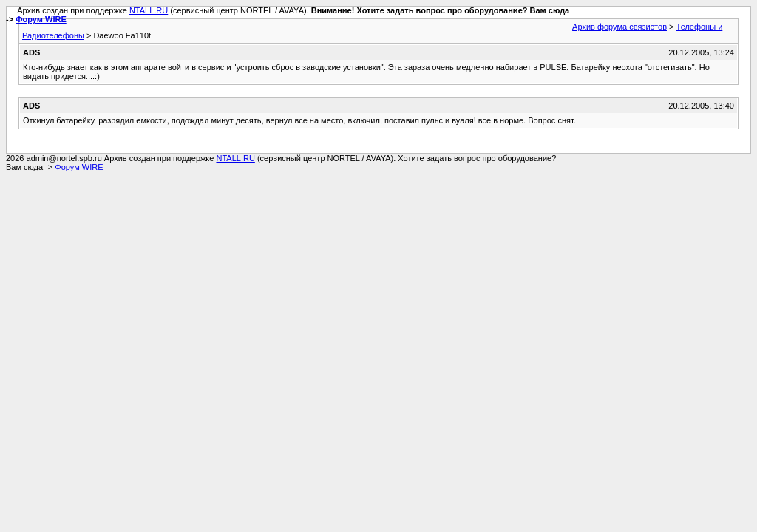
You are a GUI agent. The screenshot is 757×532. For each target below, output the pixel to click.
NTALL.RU (149, 10)
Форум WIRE (41, 19)
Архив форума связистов (619, 27)
